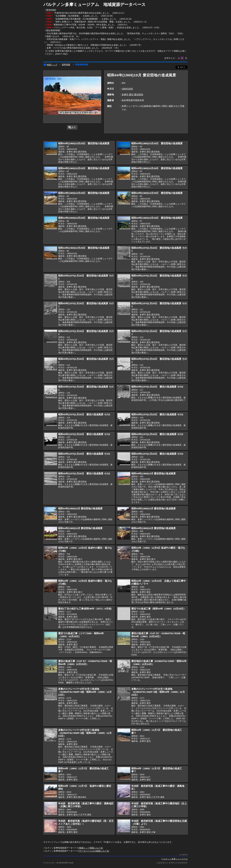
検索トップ (50, 65)
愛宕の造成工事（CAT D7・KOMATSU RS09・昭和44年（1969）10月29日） (158, 635)
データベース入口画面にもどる (94, 851)
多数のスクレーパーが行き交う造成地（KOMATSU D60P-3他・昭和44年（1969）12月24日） (85, 692)
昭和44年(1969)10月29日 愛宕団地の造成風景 (84, 143)
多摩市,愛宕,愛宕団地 (132, 95)
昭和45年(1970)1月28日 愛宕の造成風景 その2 (157, 387)
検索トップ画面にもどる (91, 848)
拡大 (72, 127)
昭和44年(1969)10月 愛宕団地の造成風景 (154, 473)
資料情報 (66, 65)
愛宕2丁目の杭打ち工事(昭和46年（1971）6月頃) (85, 609)
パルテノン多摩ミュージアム (175, 859)
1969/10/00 (127, 89)
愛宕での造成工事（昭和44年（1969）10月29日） (159, 609)
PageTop (185, 855)
